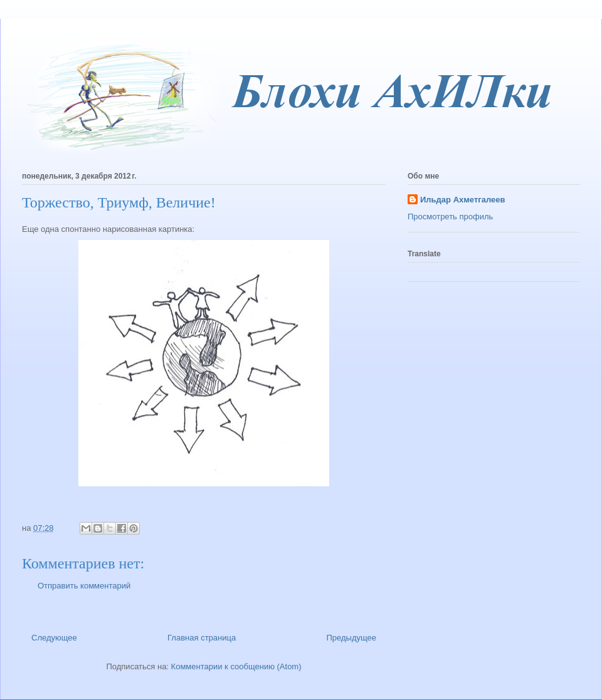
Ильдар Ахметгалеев (462, 200)
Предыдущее (351, 638)
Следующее (54, 638)
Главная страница (202, 638)
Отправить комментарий (84, 586)
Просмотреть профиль (450, 217)
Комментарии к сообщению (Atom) (236, 666)
